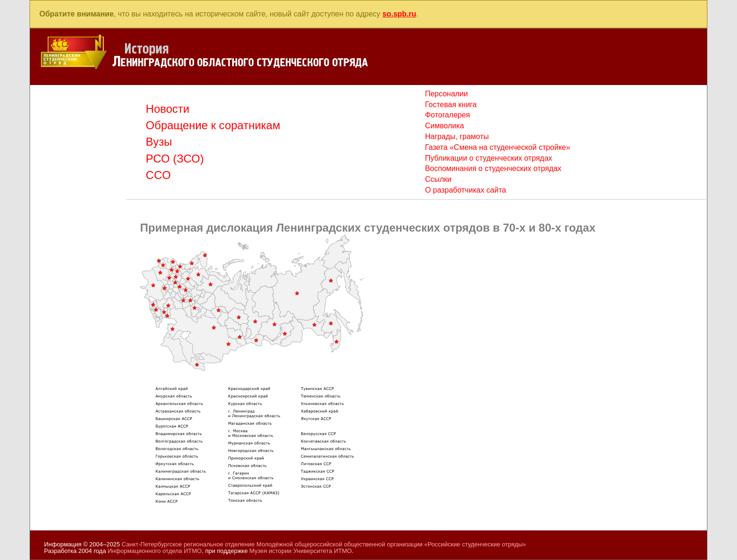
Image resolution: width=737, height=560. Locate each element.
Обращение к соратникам (213, 125)
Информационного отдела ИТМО (155, 551)
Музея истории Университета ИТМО (301, 551)
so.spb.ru (400, 14)
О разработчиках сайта (466, 190)
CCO (158, 175)
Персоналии (446, 94)
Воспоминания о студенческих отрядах (493, 168)
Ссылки (438, 179)
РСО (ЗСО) (175, 159)
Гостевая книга (451, 105)
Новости (168, 109)
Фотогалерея (447, 115)
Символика (444, 126)
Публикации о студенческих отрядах (489, 158)
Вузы (159, 142)
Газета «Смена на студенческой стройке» (498, 147)
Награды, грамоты (457, 136)
